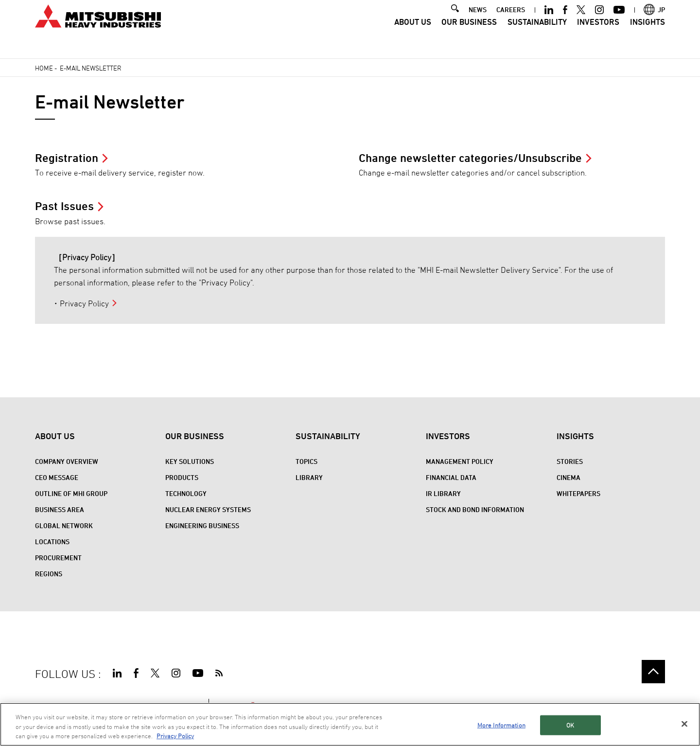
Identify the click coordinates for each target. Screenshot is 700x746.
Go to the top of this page (653, 672)
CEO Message (57, 477)
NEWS (478, 23)
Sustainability (537, 35)
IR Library (443, 493)
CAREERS (511, 23)
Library (309, 477)
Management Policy (460, 461)
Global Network (64, 525)
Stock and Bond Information (475, 509)
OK (570, 725)
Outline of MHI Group (71, 493)
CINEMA (569, 477)
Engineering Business (202, 525)
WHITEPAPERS (578, 493)
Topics (306, 461)
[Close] (684, 724)
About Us (413, 35)
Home (44, 68)
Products (182, 477)
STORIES (570, 461)
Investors (598, 35)
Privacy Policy (84, 303)
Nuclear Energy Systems (208, 509)
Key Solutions (190, 461)
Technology (186, 493)
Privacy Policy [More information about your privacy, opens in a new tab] (175, 736)
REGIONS (49, 574)
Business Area (60, 509)
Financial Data (451, 477)
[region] (350, 724)
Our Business (469, 35)
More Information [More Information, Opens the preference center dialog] (501, 725)
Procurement (58, 558)
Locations (52, 542)
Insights (647, 35)
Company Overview (67, 461)
